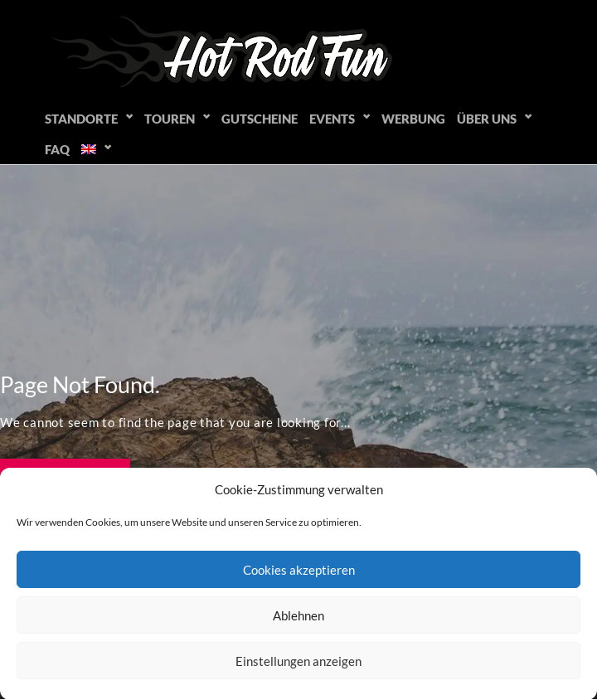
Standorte (81, 119)
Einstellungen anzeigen (298, 661)
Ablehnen (298, 615)
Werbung (413, 119)
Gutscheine (260, 119)
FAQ (57, 149)
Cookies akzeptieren (299, 570)
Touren (170, 119)
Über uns (487, 119)
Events (332, 119)
